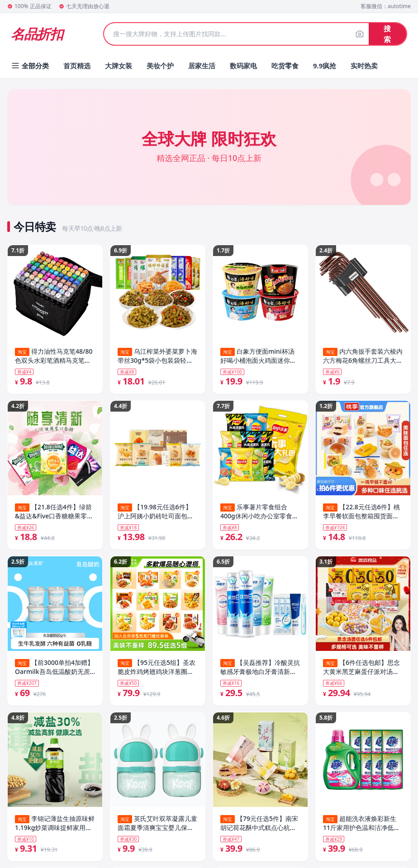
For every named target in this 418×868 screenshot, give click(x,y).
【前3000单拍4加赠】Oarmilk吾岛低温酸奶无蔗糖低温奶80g (54, 669)
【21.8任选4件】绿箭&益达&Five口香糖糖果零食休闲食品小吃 (54, 512)
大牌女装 (119, 66)
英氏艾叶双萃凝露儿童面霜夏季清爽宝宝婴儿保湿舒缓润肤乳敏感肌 (157, 826)
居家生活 (202, 66)
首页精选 (77, 66)
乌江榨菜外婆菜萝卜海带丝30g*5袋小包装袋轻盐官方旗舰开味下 (157, 356)
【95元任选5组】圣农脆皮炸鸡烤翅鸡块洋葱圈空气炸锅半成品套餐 (157, 669)
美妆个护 (160, 66)
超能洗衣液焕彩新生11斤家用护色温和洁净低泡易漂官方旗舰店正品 (361, 826)
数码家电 (243, 66)
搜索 (387, 34)
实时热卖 (364, 66)
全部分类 (30, 66)
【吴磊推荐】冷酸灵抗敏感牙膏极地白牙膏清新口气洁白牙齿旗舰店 (260, 669)
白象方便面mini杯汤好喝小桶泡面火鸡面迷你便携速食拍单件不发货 (258, 356)
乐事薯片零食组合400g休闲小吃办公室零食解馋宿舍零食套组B (259, 512)
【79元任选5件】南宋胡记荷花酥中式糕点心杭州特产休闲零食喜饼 (259, 826)
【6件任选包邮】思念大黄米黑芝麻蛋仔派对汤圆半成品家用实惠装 (361, 669)
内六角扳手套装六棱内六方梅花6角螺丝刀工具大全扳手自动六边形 (363, 356)
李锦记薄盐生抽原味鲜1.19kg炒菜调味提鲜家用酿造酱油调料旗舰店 (55, 826)
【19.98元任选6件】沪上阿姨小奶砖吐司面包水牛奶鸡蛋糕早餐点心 (156, 512)
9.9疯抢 (325, 66)
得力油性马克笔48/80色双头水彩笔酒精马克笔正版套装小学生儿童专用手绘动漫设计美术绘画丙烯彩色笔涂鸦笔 (54, 356)
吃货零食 (285, 66)
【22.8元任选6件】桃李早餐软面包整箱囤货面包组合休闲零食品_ (361, 512)
